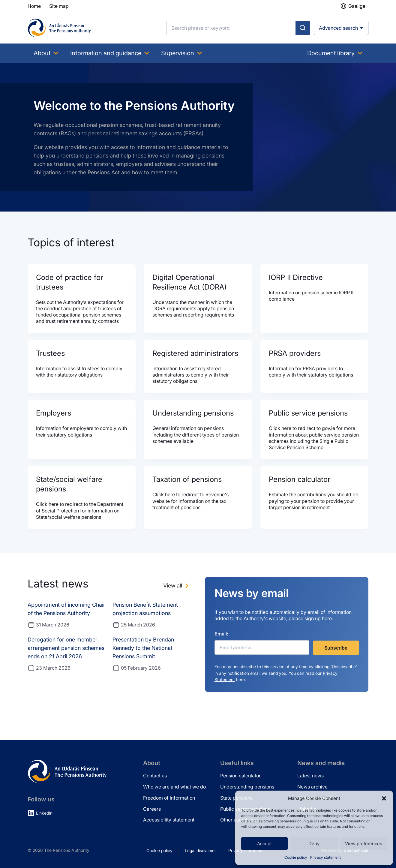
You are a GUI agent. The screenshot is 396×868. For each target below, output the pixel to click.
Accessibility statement (169, 820)
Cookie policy (296, 857)
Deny (314, 844)
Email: (221, 634)
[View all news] (177, 586)
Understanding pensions (247, 787)
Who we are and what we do (174, 787)
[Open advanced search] (341, 28)
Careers (152, 809)
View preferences (364, 844)
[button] (384, 798)
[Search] (231, 28)
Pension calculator (240, 776)
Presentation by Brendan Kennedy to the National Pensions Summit (143, 648)
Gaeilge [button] (357, 6)
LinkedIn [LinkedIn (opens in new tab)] (44, 813)
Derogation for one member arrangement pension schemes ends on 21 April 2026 (66, 648)
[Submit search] (303, 28)
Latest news (310, 776)
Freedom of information (169, 798)
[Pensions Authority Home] (59, 28)
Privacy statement (325, 857)
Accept (264, 844)
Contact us (155, 776)
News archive (312, 787)
